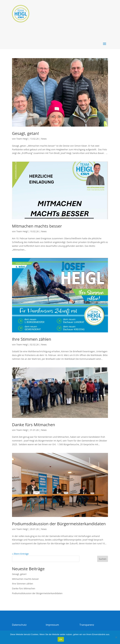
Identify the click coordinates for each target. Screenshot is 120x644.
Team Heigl (22, 139)
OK (61, 639)
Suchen (102, 559)
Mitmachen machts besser (37, 226)
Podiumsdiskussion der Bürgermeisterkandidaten (59, 524)
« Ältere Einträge (20, 554)
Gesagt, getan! (25, 133)
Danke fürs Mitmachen (34, 425)
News (44, 139)
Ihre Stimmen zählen (32, 339)
